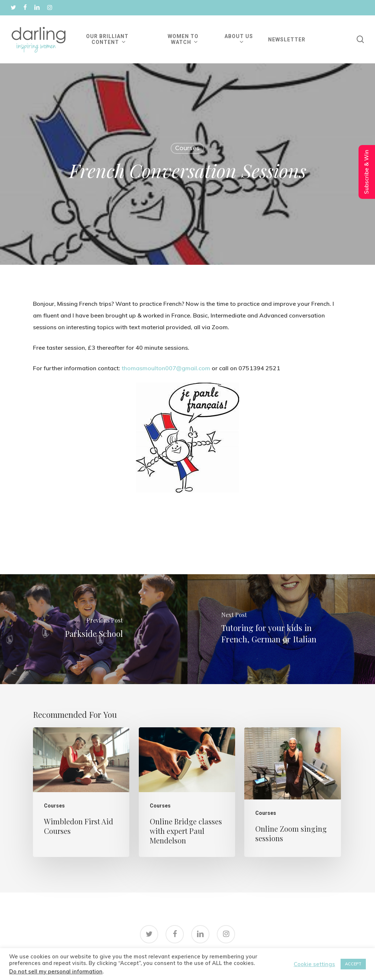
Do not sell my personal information (56, 971)
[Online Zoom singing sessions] (292, 792)
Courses (187, 148)
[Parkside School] (94, 629)
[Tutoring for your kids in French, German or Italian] (281, 629)
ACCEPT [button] (353, 964)
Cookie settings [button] (314, 964)
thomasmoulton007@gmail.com (166, 368)
